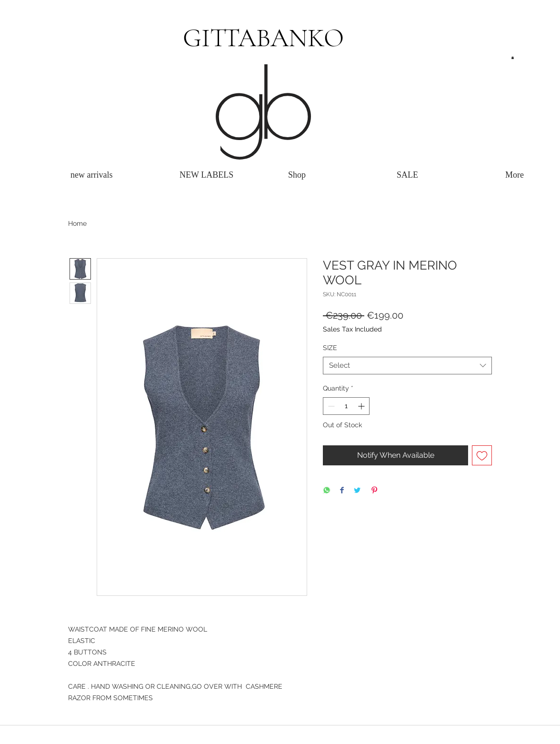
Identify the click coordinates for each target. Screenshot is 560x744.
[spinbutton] (346, 406)
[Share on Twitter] (357, 491)
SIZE (330, 348)
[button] (513, 58)
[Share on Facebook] (342, 491)
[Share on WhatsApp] (327, 491)
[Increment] (362, 406)
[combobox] (407, 366)
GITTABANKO (263, 38)
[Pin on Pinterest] (374, 491)
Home (77, 223)
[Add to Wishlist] (482, 455)
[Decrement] (330, 406)
